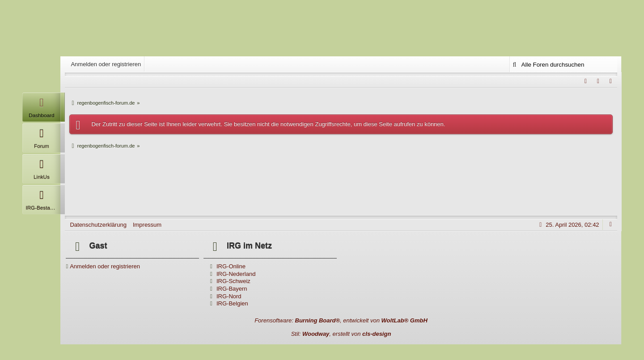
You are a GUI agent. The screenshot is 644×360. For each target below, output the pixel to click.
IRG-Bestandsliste (43, 198)
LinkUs (41, 167)
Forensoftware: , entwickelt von (341, 320)
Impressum (147, 225)
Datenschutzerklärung (98, 225)
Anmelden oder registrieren (106, 64)
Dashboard (41, 105)
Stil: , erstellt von (341, 334)
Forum (41, 136)
